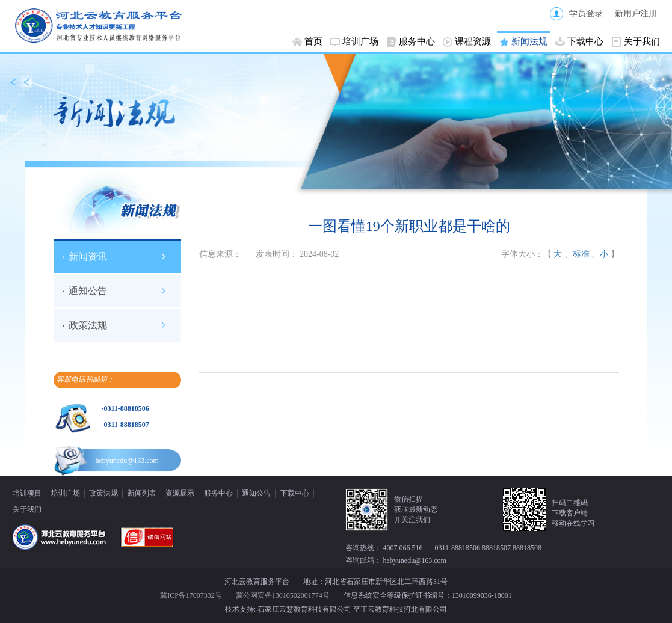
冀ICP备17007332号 (191, 595)
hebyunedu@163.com (127, 461)
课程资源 (473, 41)
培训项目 (27, 493)
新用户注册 (636, 14)
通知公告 (88, 291)
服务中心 (417, 41)
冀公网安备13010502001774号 (283, 595)
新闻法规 (529, 41)
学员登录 (586, 14)
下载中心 (585, 41)
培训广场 (360, 41)
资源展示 (180, 493)
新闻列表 (142, 493)
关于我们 (642, 41)
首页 (313, 41)
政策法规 (88, 325)
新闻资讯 (88, 256)
